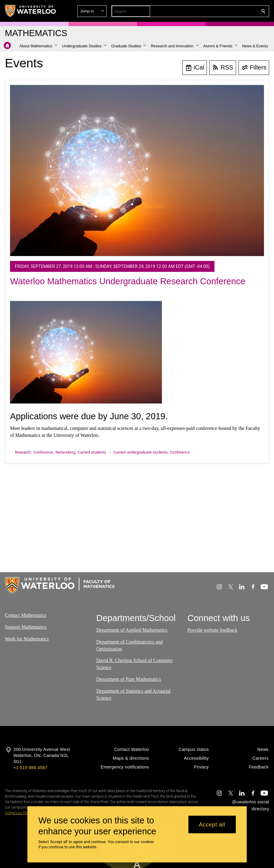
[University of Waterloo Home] (31, 11)
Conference (43, 452)
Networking (65, 452)
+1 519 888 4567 (30, 768)
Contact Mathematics (26, 615)
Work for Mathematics (27, 639)
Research (23, 452)
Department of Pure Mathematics (129, 679)
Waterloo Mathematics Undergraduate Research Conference (128, 281)
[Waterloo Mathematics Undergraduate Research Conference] (137, 171)
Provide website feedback (212, 630)
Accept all (212, 824)
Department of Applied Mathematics (132, 630)
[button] (219, 11)
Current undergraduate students (140, 452)
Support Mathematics (26, 627)
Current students (92, 452)
